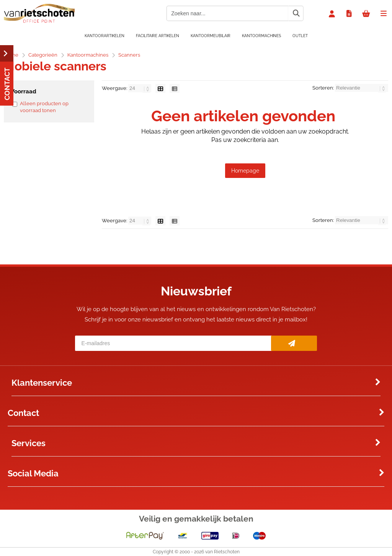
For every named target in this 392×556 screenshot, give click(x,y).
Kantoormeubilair (211, 36)
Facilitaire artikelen (158, 36)
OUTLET (300, 36)
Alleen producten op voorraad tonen (44, 107)
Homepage (245, 171)
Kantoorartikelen (105, 36)
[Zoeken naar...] (296, 13)
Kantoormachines (261, 36)
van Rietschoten (222, 552)
